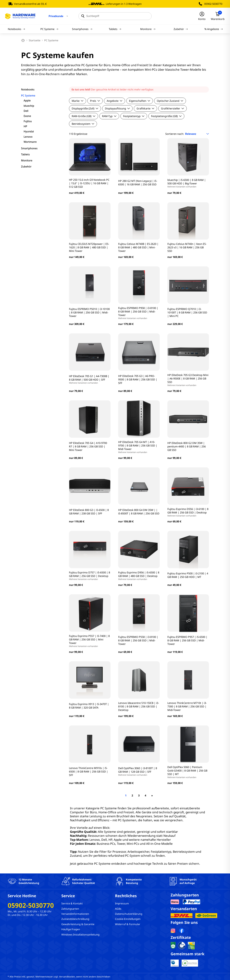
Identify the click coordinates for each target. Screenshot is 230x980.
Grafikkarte (145, 108)
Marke (78, 101)
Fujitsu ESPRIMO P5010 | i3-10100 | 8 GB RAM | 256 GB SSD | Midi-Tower (89, 312)
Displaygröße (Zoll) (85, 108)
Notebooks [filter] (28, 89)
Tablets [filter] (25, 154)
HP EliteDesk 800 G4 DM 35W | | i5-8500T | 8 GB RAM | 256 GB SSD (139, 512)
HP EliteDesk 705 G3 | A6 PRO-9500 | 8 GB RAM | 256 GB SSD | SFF (138, 379)
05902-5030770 (213, 4)
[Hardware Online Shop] (20, 16)
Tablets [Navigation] (115, 29)
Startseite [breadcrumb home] (35, 40)
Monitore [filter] (27, 160)
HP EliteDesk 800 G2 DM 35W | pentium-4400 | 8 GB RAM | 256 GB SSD (187, 446)
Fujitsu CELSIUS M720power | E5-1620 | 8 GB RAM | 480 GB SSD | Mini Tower (89, 247)
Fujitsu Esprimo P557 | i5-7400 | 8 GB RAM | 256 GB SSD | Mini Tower (90, 641)
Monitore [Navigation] (148, 29)
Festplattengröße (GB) (166, 116)
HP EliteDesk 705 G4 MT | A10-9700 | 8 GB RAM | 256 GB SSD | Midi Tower (139, 447)
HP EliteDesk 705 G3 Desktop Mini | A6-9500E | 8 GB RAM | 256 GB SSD (188, 380)
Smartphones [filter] (29, 148)
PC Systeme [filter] (28, 96)
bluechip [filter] (29, 106)
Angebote (115, 101)
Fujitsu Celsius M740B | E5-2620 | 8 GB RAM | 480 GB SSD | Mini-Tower (138, 247)
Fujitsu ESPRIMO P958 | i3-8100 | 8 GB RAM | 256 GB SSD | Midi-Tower (139, 313)
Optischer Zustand (170, 101)
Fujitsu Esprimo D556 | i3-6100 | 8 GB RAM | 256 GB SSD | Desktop (188, 512)
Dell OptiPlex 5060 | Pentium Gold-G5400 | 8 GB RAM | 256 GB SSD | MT (188, 772)
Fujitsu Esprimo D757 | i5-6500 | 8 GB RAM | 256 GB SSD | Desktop (90, 576)
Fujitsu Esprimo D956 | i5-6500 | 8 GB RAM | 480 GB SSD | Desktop (139, 576)
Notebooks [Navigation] (16, 29)
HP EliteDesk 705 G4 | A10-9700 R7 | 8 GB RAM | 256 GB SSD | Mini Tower (88, 446)
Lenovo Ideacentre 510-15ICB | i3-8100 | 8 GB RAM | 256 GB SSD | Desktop (139, 706)
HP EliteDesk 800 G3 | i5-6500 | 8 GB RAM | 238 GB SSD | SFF (89, 512)
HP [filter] (25, 126)
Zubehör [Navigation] (181, 29)
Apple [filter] (27, 100)
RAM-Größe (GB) (84, 116)
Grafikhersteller (172, 108)
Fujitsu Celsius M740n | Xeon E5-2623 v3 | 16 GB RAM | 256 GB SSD (187, 247)
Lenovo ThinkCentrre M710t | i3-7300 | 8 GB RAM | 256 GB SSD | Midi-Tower (187, 706)
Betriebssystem (83, 124)
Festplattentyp (134, 116)
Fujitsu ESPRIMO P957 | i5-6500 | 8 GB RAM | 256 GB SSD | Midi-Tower (187, 640)
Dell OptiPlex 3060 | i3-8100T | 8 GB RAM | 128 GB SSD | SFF (139, 771)
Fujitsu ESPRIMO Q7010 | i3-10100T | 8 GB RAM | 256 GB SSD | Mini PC (187, 312)
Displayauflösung (117, 108)
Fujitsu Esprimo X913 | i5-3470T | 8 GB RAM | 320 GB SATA (89, 706)
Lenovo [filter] (28, 137)
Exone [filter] (27, 116)
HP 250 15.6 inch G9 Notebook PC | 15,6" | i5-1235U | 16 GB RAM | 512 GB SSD (89, 183)
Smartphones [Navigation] (82, 29)
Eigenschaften (140, 101)
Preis (95, 101)
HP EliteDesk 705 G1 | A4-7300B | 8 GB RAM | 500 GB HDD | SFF (90, 379)
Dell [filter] (26, 111)
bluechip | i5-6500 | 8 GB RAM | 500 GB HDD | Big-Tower (188, 183)
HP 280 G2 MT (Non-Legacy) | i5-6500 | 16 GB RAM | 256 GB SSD (138, 183)
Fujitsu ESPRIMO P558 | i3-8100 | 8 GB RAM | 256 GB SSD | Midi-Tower (138, 640)
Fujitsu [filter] (28, 121)
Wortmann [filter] (30, 142)
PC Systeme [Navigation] (49, 29)
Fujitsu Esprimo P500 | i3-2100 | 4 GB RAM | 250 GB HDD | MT (188, 575)
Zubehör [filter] (26, 167)
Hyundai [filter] (29, 131)
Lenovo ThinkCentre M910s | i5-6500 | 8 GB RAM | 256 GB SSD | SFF (88, 772)
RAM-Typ (109, 116)
